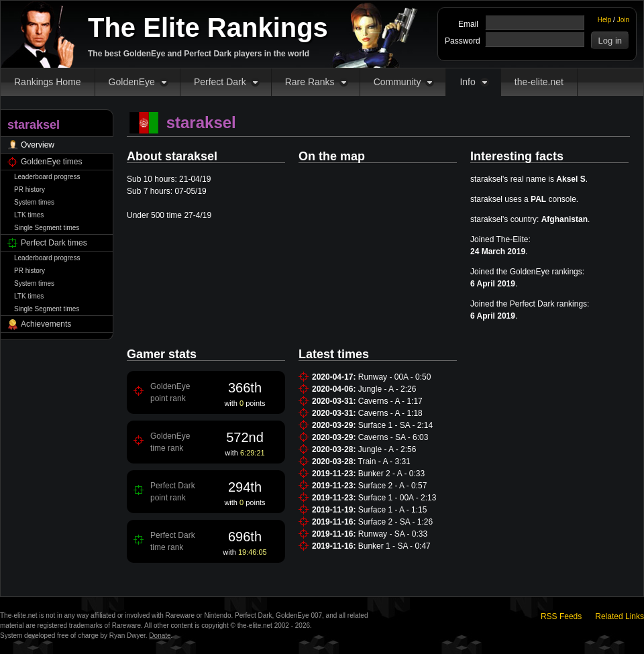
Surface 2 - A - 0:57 (393, 486)
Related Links (620, 616)
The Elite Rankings (208, 28)
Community (397, 82)
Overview (38, 145)
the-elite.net (539, 82)
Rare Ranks (310, 82)
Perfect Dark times (54, 243)
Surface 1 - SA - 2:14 (395, 425)
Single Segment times (47, 228)
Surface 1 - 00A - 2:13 (397, 498)
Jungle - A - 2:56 (387, 449)
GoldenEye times (51, 162)
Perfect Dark (220, 82)
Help (605, 20)
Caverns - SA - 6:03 (393, 437)
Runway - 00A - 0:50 (395, 377)
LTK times (29, 215)
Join (623, 20)
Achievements (46, 324)
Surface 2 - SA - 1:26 (395, 522)
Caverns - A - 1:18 (390, 413)
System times (34, 202)
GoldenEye (132, 82)
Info (467, 82)
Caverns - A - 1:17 (390, 401)
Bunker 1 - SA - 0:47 (394, 546)
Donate (160, 636)
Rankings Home (48, 82)
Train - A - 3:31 (384, 461)
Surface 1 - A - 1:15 (393, 510)
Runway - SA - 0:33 (393, 534)
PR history (30, 189)
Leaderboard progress (47, 177)
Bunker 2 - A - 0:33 (391, 474)
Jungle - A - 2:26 (387, 389)
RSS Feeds (561, 616)
